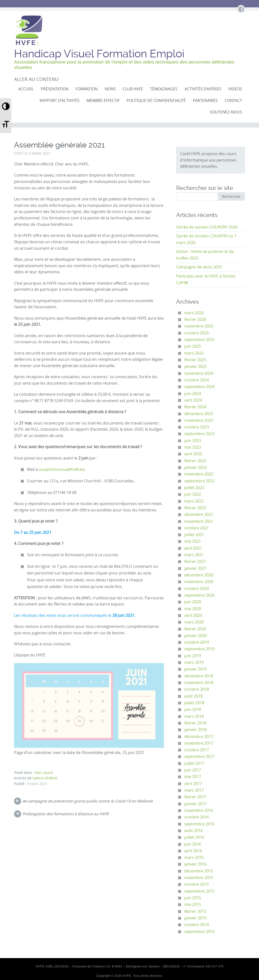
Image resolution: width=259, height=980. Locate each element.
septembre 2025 (199, 340)
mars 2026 (194, 313)
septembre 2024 (199, 387)
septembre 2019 (199, 649)
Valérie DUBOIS (45, 778)
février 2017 (195, 797)
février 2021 (195, 562)
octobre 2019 (197, 642)
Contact (233, 101)
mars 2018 (194, 716)
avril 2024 (193, 400)
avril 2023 (193, 454)
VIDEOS (235, 89)
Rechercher (231, 196)
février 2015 (195, 911)
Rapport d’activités (60, 101)
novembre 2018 (199, 683)
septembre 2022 (199, 481)
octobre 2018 (197, 689)
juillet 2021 (194, 535)
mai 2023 (193, 447)
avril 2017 (193, 784)
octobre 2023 (197, 427)
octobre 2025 (197, 333)
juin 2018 (193, 710)
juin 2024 (193, 394)
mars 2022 (194, 501)
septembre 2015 (199, 891)
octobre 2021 (197, 528)
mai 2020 (193, 609)
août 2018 (194, 696)
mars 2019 (194, 662)
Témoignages (164, 89)
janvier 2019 (195, 669)
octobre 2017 (197, 750)
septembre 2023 (199, 434)
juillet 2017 (194, 763)
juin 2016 (193, 844)
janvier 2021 (195, 568)
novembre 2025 (199, 326)
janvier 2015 (195, 918)
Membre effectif (103, 101)
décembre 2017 (199, 737)
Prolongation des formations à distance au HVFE (66, 814)
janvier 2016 (195, 864)
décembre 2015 (199, 871)
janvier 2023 (195, 467)
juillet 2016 (194, 837)
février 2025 (195, 360)
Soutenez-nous (226, 112)
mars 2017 (194, 790)
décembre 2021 (199, 514)
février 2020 (195, 629)
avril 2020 (193, 615)
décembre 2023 (199, 414)
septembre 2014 (199, 932)
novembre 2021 (199, 521)
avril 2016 (193, 851)
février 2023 (195, 461)
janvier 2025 (195, 367)
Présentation (55, 89)
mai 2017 (193, 777)
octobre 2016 (197, 817)
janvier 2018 (195, 730)
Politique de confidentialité (156, 101)
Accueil (26, 89)
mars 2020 (194, 622)
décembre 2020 (199, 575)
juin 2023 (193, 441)
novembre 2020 (199, 582)
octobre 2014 (197, 925)
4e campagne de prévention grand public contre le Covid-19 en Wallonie (88, 801)
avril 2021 (193, 548)
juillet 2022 (194, 488)
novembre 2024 (199, 373)
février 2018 (195, 723)
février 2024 (195, 407)
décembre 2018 (199, 676)
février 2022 (195, 508)
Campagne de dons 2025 (199, 267)
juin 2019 (193, 656)
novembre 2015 (199, 878)
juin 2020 (193, 602)
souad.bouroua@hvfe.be (62, 469)
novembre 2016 (199, 810)
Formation (86, 89)
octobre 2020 (197, 589)
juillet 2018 (194, 703)
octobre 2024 (197, 380)
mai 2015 (193, 905)
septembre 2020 (199, 595)
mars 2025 (194, 353)
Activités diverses (203, 89)
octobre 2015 (197, 884)
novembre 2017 (199, 743)
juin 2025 (193, 346)
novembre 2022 (199, 474)
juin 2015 (193, 898)
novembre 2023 (199, 420)
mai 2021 (193, 541)
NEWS (110, 89)
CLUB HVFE (133, 89)
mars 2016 (194, 857)
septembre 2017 (199, 757)
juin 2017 (193, 770)
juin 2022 (193, 494)
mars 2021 (194, 555)
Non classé (44, 773)
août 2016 (194, 831)
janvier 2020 (195, 636)
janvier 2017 (195, 804)
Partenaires (205, 101)
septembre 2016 (199, 824)
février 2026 (195, 319)
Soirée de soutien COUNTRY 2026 (207, 227)
